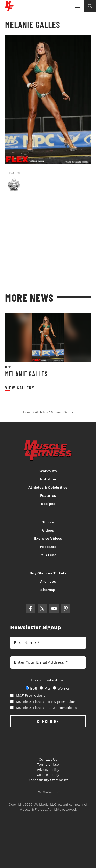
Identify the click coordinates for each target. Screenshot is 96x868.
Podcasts (48, 547)
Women (64, 688)
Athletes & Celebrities (48, 487)
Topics (48, 522)
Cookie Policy (48, 775)
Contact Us (48, 759)
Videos (48, 530)
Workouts (48, 471)
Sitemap (48, 590)
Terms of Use (48, 765)
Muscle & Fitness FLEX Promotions (43, 708)
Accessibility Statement (48, 780)
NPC (8, 367)
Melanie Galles (26, 374)
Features (48, 495)
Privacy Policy (48, 770)
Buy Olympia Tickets (48, 573)
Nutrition (48, 479)
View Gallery (20, 388)
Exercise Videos (48, 538)
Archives (48, 581)
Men (48, 688)
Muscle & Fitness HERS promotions (44, 702)
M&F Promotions (28, 695)
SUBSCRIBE (48, 721)
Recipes (48, 504)
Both (34, 688)
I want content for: (48, 680)
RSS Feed (48, 555)
